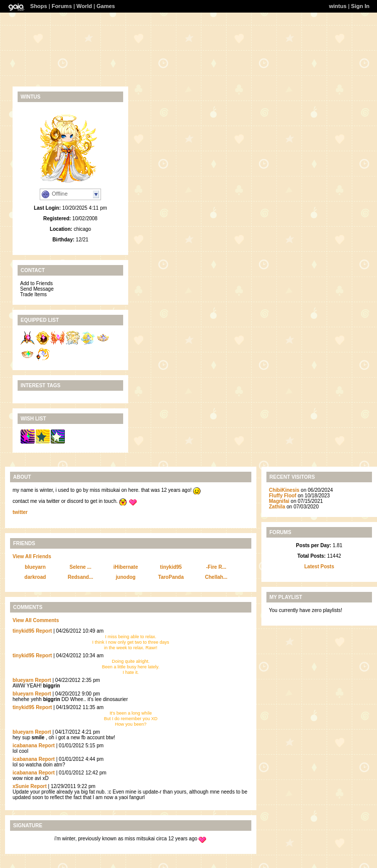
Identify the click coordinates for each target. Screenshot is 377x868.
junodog (125, 577)
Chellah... (216, 577)
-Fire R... (216, 567)
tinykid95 (171, 567)
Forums (62, 6)
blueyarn (35, 567)
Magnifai (279, 501)
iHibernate (126, 567)
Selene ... (80, 567)
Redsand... (81, 577)
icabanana (25, 746)
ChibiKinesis (284, 490)
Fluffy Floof (282, 496)
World (84, 6)
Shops (39, 6)
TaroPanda (171, 577)
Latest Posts (319, 567)
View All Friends (32, 556)
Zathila (277, 507)
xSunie (21, 786)
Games (106, 6)
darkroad (35, 577)
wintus (338, 6)
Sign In (360, 6)
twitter (20, 512)
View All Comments (36, 620)
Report (44, 631)
